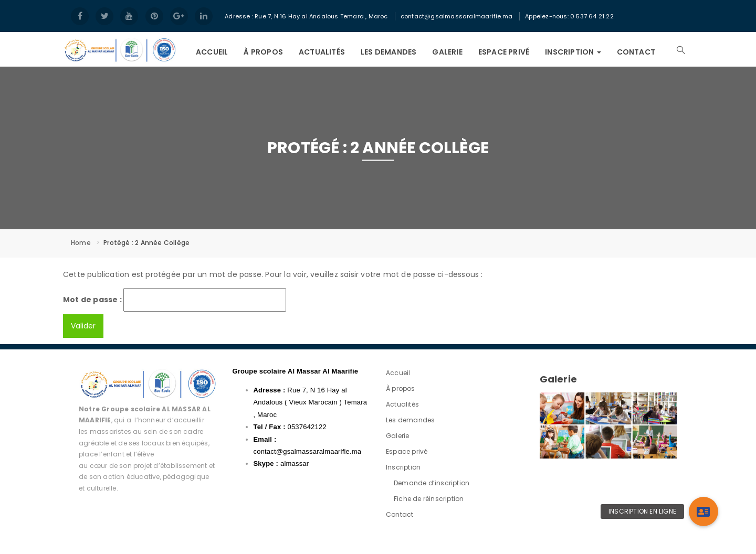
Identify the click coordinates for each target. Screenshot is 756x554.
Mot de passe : (175, 300)
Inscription (573, 52)
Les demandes (388, 52)
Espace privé (504, 52)
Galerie (447, 52)
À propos (263, 52)
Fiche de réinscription (429, 499)
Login (686, 7)
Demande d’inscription (432, 483)
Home (81, 243)
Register (686, 8)
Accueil (212, 52)
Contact (636, 52)
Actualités (322, 52)
